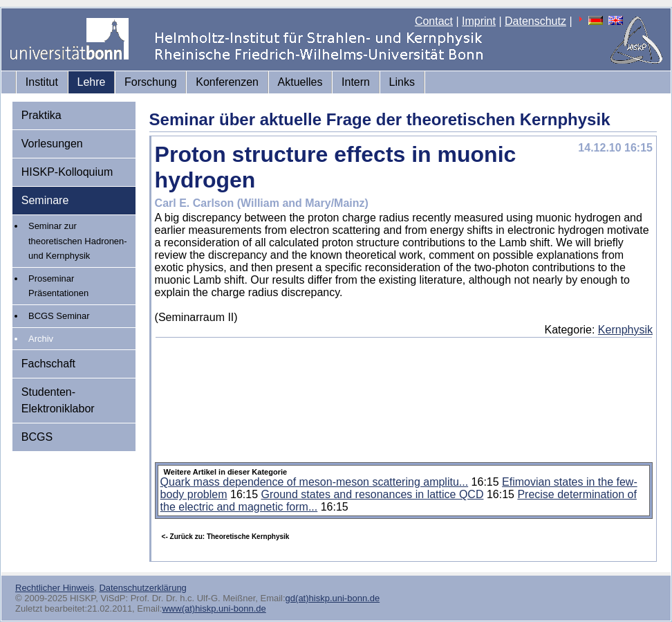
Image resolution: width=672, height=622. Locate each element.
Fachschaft (48, 364)
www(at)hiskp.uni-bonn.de (214, 609)
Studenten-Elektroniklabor (58, 400)
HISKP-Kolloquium (67, 172)
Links (402, 82)
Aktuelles (300, 82)
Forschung (151, 82)
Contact (434, 21)
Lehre (92, 82)
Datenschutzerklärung (142, 588)
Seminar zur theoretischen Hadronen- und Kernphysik (78, 241)
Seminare (45, 200)
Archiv (41, 339)
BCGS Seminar (59, 316)
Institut (42, 82)
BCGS (37, 437)
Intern (356, 82)
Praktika (41, 115)
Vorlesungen (52, 144)
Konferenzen (227, 82)
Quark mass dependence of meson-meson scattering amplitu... (315, 482)
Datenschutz (535, 21)
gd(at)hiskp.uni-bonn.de (333, 598)
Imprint (479, 21)
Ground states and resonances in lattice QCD (372, 494)
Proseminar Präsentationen (58, 286)
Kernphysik (625, 330)
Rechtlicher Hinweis (55, 588)
